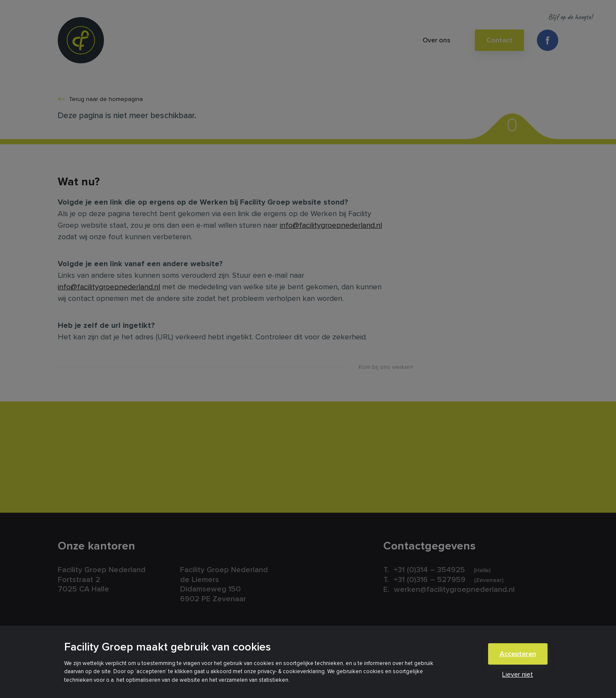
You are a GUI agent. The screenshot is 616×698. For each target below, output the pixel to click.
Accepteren (518, 654)
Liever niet (518, 674)
